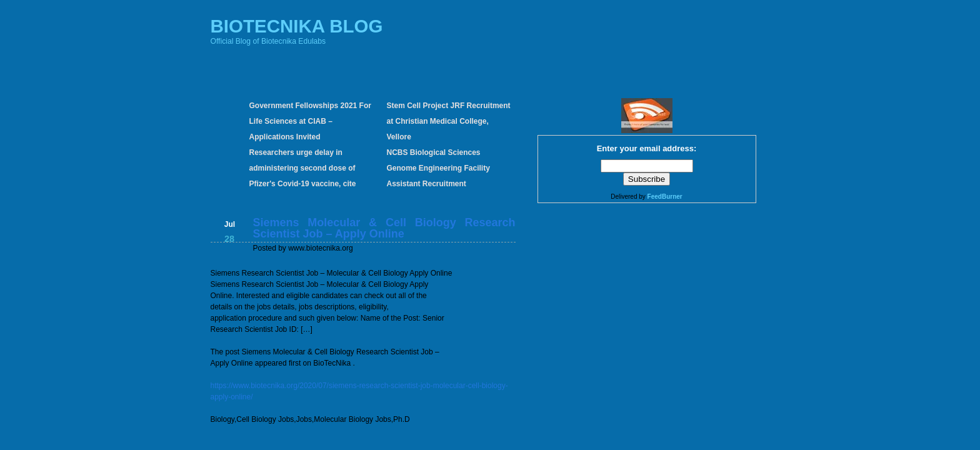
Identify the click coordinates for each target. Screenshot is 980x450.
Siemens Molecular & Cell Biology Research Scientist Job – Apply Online (384, 228)
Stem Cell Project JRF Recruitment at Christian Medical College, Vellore (449, 121)
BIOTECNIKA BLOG (297, 26)
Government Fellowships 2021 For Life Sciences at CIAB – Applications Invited (310, 121)
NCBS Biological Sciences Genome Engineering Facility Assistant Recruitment (438, 168)
